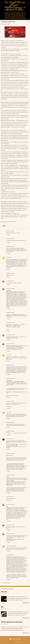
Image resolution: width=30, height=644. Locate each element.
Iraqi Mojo (9, 439)
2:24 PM (8, 270)
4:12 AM (8, 235)
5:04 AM (8, 243)
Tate (7, 257)
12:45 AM (8, 521)
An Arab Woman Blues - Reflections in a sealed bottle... (15, 6)
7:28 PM (8, 285)
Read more (26, 603)
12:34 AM (8, 501)
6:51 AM (8, 361)
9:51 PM (8, 319)
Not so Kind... (4, 592)
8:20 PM (8, 435)
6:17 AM (8, 340)
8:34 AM (8, 375)
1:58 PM (8, 409)
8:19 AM (8, 580)
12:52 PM (8, 551)
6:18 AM (8, 351)
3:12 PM (8, 471)
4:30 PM (8, 277)
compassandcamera (18, 642)
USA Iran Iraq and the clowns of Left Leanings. (12, 622)
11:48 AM (8, 397)
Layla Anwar (9, 281)
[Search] (28, 3)
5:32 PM (8, 419)
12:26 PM (8, 254)
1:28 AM (8, 331)
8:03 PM (8, 427)
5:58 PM (8, 493)
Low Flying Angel (10, 546)
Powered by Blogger (15, 639)
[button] (28, 22)
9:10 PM (8, 450)
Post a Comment (6, 583)
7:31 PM (8, 309)
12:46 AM (8, 542)
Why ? (2, 607)
